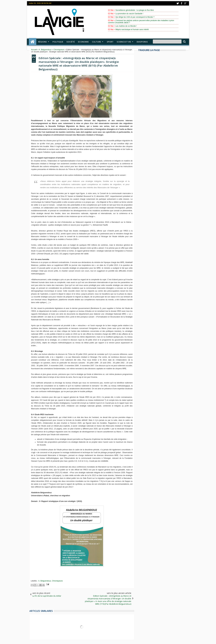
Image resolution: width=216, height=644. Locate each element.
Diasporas (142, 42)
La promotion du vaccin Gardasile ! (129, 14)
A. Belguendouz (45, 581)
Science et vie (124, 42)
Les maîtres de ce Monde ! (126, 26)
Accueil (33, 42)
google (185, 3)
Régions (42, 42)
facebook (181, 3)
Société (71, 42)
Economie (83, 42)
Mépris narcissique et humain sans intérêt (132, 29)
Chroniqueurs (57, 581)
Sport (110, 42)
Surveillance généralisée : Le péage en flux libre (135, 10)
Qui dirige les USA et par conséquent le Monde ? (135, 17)
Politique (58, 42)
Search (184, 42)
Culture (96, 42)
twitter (178, 3)
